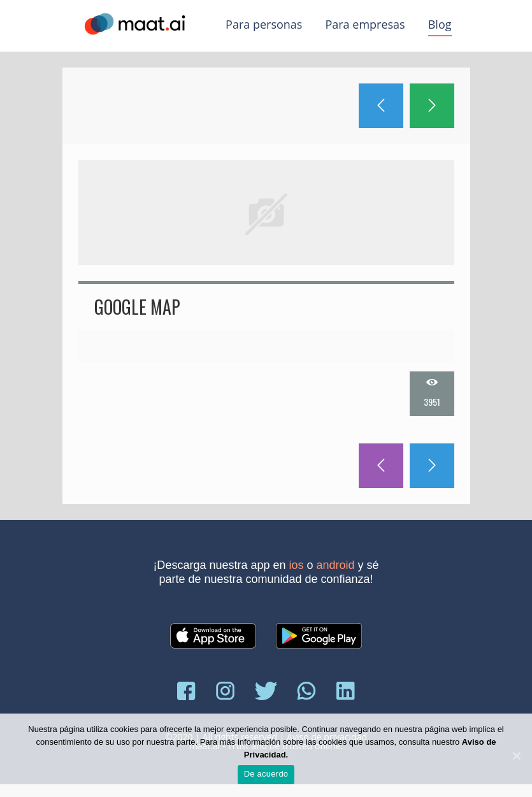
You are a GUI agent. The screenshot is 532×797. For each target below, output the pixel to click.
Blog (440, 24)
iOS (297, 565)
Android (336, 565)
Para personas (264, 24)
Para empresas (365, 24)
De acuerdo (266, 774)
